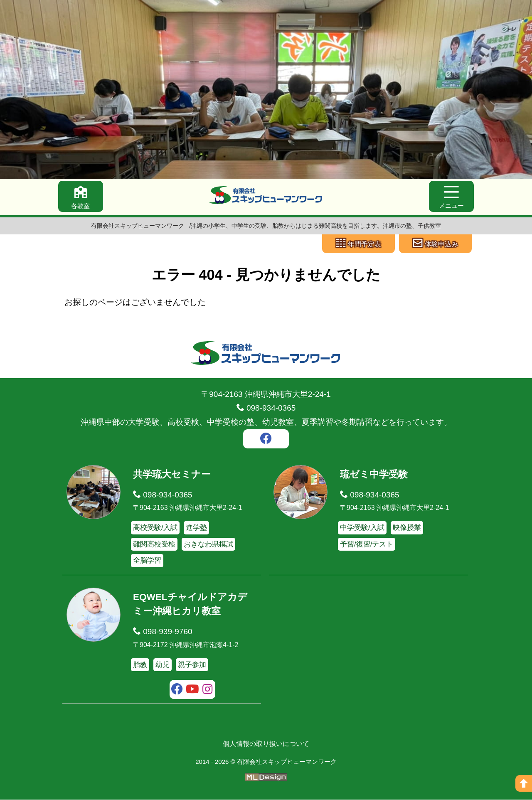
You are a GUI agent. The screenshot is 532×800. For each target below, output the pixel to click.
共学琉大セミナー (172, 475)
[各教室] (81, 197)
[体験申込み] (435, 244)
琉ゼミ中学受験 (374, 475)
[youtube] (193, 691)
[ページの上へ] (524, 783)
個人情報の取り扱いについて (266, 744)
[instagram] (208, 691)
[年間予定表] (358, 244)
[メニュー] (451, 197)
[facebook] (266, 441)
